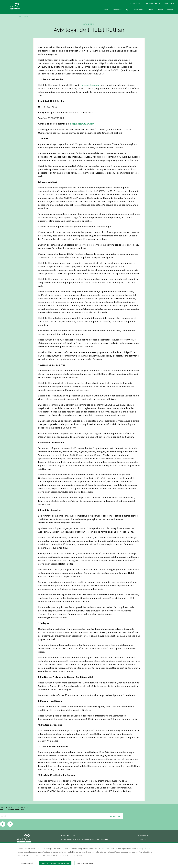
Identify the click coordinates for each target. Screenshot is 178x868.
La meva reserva (161, 3)
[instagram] (10, 826)
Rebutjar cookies (85, 863)
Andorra (150, 10)
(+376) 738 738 (138, 3)
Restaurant (138, 10)
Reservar (171, 10)
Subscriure (116, 816)
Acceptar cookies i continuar (55, 863)
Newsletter (143, 836)
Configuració (27, 863)
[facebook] (3, 826)
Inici (19, 16)
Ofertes (160, 10)
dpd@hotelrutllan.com (82, 124)
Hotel (106, 10)
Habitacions (117, 10)
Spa (128, 10)
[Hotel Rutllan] (15, 7)
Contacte (149, 3)
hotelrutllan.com (90, 85)
